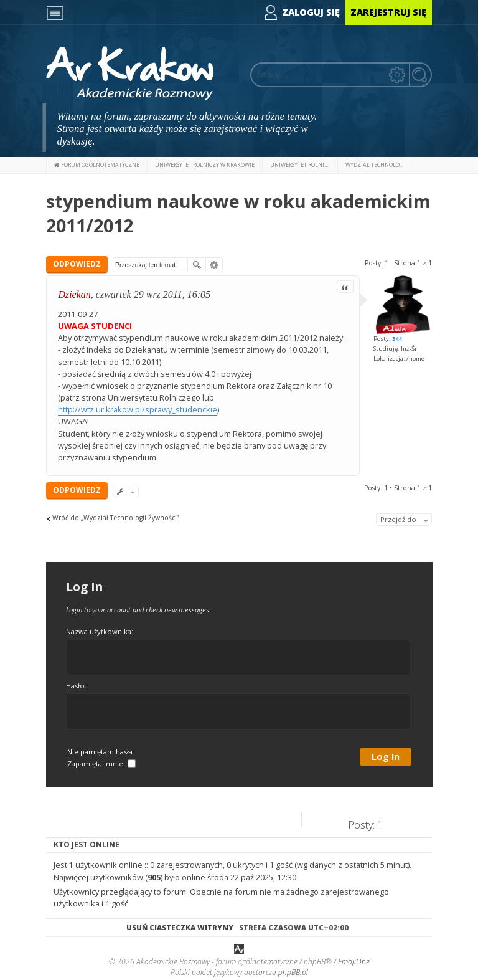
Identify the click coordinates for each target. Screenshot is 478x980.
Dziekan (74, 294)
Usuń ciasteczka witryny (180, 927)
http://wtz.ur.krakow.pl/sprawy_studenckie (138, 409)
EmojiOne (354, 962)
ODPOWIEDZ (77, 264)
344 (397, 339)
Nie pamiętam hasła (100, 752)
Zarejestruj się (388, 12)
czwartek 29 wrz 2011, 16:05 (153, 294)
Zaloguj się (311, 12)
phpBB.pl (293, 972)
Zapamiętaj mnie (101, 764)
